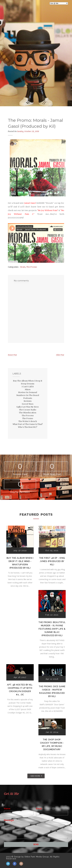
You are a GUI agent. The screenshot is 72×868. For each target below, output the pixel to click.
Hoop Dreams (28, 384)
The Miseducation (28, 413)
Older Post (60, 355)
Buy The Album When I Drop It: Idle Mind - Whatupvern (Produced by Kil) (20, 563)
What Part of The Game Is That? (28, 424)
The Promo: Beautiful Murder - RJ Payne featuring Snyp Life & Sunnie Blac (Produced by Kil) (52, 629)
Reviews (28, 401)
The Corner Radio (28, 410)
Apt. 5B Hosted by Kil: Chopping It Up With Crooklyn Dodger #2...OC (20, 690)
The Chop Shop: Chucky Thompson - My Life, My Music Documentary (52, 745)
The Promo (32, 267)
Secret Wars (28, 404)
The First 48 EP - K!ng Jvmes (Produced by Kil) (52, 561)
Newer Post (12, 355)
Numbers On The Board (28, 395)
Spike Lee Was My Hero (28, 407)
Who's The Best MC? (28, 427)
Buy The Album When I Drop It (28, 381)
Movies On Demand (28, 392)
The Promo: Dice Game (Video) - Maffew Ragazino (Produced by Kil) (52, 691)
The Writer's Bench (28, 421)
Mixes (28, 389)
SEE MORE (35, 776)
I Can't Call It (28, 387)
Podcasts (28, 398)
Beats (23, 267)
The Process (28, 416)
